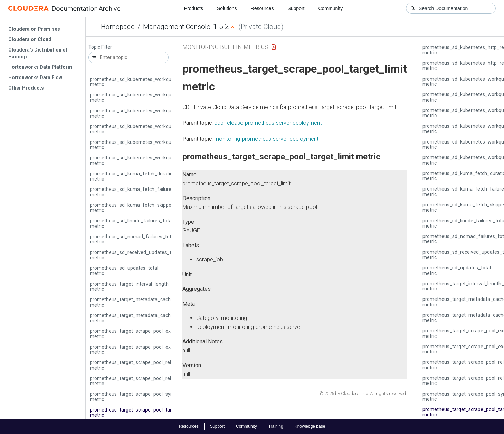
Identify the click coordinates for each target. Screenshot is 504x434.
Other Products (26, 88)
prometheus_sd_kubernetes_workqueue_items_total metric (149, 97)
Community (331, 8)
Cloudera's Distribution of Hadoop (38, 53)
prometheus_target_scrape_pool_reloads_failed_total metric (150, 365)
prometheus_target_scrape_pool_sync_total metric (139, 396)
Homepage (118, 27)
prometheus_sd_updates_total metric (124, 271)
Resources (262, 8)
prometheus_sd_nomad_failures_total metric (132, 239)
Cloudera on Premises (34, 29)
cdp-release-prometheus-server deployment (268, 123)
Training (276, 426)
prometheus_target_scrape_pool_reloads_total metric (142, 381)
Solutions (227, 8)
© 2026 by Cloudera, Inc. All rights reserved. (363, 393)
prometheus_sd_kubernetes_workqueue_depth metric (142, 82)
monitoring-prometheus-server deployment (266, 139)
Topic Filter (100, 47)
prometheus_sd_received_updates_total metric (135, 255)
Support (296, 8)
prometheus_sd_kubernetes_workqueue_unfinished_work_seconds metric (165, 145)
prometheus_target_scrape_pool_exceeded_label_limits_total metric (159, 334)
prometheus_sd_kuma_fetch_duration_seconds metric (143, 176)
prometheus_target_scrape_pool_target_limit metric (140, 412)
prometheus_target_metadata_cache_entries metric (141, 318)
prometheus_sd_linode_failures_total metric (131, 223)
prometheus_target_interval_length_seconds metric (140, 287)
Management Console (177, 27)
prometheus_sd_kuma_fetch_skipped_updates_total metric (149, 208)
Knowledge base (310, 426)
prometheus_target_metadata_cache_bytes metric (139, 302)
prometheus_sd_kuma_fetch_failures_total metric (138, 192)
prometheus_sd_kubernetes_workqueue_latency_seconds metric (155, 113)
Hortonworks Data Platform (40, 67)
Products (194, 8)
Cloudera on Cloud (30, 39)
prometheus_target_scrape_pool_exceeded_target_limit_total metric (159, 349)
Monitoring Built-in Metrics (225, 47)
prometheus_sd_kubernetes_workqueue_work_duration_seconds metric (163, 160)
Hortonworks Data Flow (35, 77)
